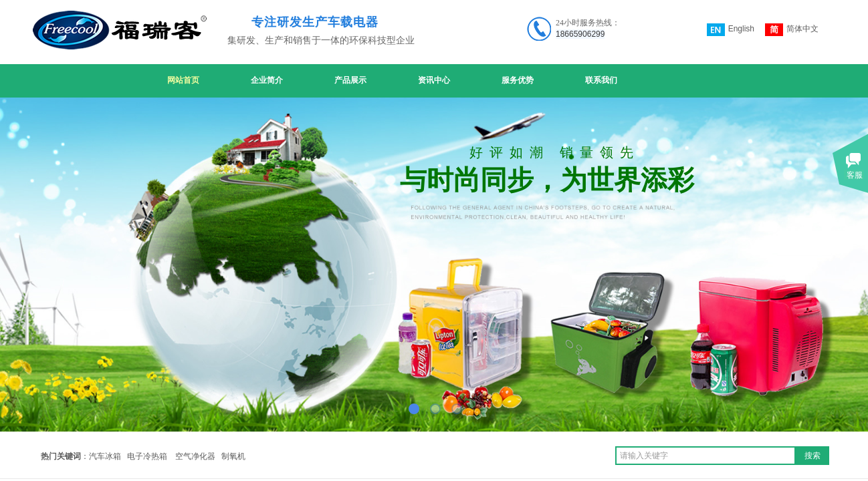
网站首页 (183, 80)
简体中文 (792, 30)
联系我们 (601, 80)
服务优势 (518, 80)
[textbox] (706, 456)
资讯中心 (434, 80)
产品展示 (350, 80)
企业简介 (267, 80)
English (731, 30)
